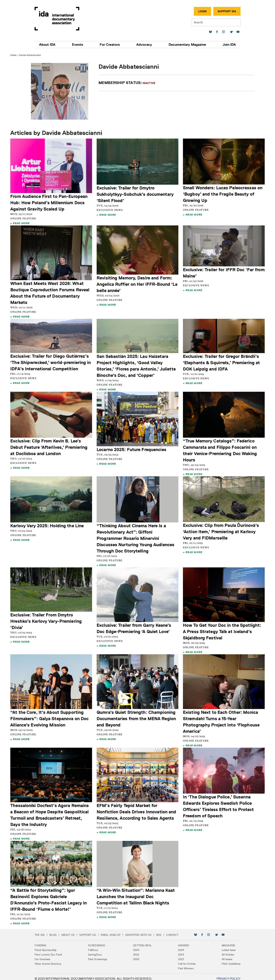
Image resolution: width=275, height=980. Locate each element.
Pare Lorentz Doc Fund (53, 951)
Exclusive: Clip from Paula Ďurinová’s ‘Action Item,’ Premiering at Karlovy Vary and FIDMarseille (221, 529)
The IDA (44, 931)
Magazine (224, 941)
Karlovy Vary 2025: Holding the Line (48, 523)
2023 (179, 951)
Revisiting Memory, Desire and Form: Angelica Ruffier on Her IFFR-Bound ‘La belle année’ (137, 283)
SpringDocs (97, 951)
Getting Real (142, 941)
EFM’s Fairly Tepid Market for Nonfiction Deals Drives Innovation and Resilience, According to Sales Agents (137, 808)
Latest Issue (224, 946)
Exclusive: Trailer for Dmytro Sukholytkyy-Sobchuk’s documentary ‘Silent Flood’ (135, 194)
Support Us (92, 931)
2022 (136, 951)
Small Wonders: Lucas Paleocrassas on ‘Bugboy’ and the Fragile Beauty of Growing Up (222, 194)
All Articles (223, 951)
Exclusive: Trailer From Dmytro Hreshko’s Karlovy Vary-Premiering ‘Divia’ (47, 619)
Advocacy (143, 45)
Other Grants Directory (53, 960)
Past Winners (183, 964)
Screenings (99, 941)
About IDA (52, 45)
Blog (58, 931)
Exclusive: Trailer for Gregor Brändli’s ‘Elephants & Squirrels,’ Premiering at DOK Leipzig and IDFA (221, 361)
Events (80, 45)
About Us (73, 931)
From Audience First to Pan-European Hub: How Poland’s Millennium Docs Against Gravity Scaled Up (50, 202)
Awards (181, 941)
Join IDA (224, 45)
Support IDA (222, 11)
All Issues (222, 955)
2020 (136, 955)
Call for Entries (184, 960)
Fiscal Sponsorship (50, 946)
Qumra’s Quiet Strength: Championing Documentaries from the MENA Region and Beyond (137, 715)
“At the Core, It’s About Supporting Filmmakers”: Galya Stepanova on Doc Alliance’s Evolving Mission (51, 715)
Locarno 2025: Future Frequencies (132, 448)
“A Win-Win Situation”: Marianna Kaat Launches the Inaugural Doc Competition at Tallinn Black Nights (136, 892)
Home (14, 55)
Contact (177, 931)
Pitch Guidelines (226, 960)
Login (198, 11)
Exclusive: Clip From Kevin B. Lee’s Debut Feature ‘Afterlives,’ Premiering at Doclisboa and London (50, 446)
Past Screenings (100, 955)
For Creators (111, 45)
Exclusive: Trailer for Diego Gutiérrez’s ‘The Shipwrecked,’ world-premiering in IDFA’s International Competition (52, 361)
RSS (164, 931)
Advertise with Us (143, 931)
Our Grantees (47, 955)
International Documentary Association (62, 19)
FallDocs (95, 946)
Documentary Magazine (184, 45)
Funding (45, 941)
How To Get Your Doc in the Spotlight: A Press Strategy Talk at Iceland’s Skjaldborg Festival (222, 629)
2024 (136, 946)
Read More (22, 223)
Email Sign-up (115, 931)
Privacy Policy (224, 975)
